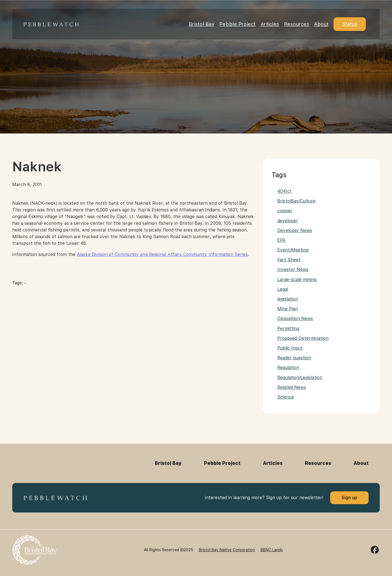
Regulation (288, 368)
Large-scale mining (297, 280)
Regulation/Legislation (300, 378)
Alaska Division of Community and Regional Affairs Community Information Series (162, 254)
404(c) (284, 191)
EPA (281, 240)
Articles (270, 24)
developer (288, 221)
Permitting (288, 329)
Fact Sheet (289, 260)
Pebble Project (237, 24)
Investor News (293, 269)
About (321, 24)
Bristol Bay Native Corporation (227, 550)
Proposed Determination (303, 338)
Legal (283, 289)
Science (286, 397)
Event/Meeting (293, 250)
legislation (288, 299)
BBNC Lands (272, 550)
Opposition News (295, 318)
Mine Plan (288, 309)
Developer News (295, 230)
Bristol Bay (202, 24)
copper (285, 211)
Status (350, 24)
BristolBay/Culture (296, 201)
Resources (297, 24)
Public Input (290, 348)
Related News (292, 387)
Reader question (294, 358)
